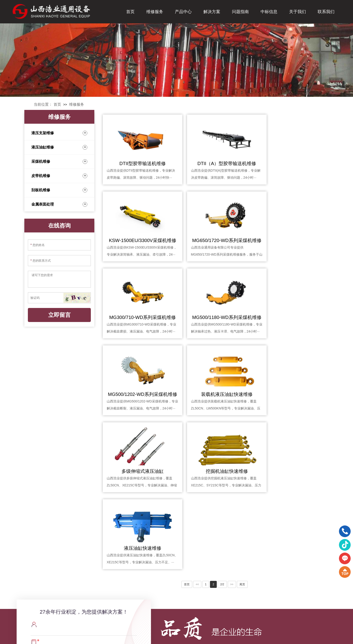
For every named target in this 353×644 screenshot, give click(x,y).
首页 (130, 12)
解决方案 (212, 12)
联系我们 (326, 12)
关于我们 (298, 12)
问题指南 (240, 12)
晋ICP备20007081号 (206, 637)
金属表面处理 (59, 204)
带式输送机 (181, 590)
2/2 (222, 431)
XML (228, 637)
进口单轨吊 (181, 597)
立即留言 (59, 315)
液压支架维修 (59, 133)
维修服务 (155, 12)
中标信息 (269, 12)
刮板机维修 (59, 190)
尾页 (242, 431)
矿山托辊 (179, 618)
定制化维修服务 (227, 604)
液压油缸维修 (59, 147)
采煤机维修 (59, 162)
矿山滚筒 (179, 611)
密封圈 (178, 604)
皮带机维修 (59, 176)
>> (232, 431)
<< (197, 431)
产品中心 (183, 12)
